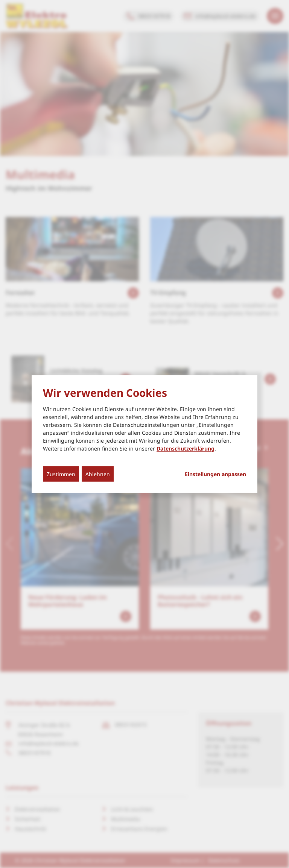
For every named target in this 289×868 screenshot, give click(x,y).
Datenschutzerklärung (186, 448)
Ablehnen (98, 474)
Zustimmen (61, 474)
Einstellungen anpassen (215, 474)
